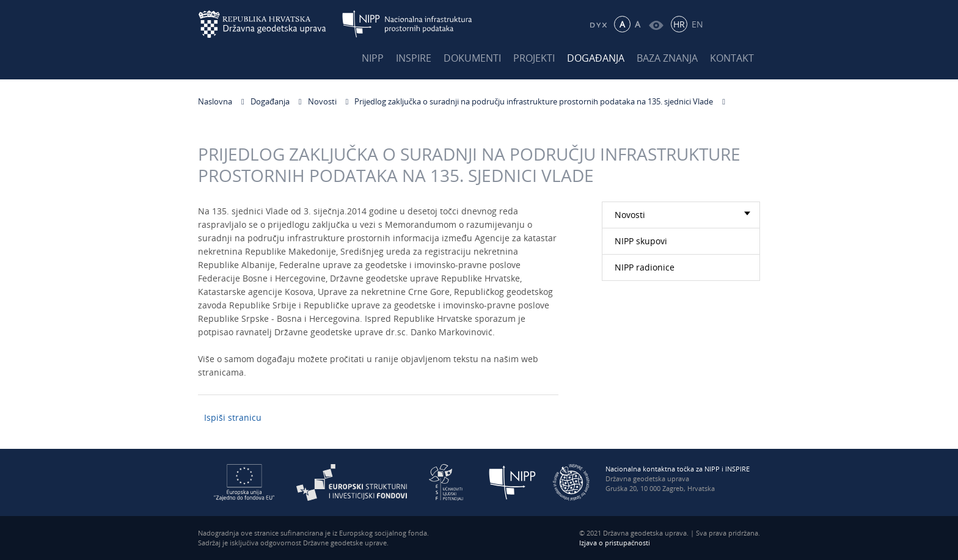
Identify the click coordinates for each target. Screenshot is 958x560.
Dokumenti (472, 58)
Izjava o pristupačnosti (615, 543)
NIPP (373, 58)
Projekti (534, 58)
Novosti (322, 101)
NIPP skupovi (641, 241)
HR (679, 24)
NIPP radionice (645, 267)
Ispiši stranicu (233, 417)
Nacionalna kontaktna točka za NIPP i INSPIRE (678, 469)
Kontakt (732, 58)
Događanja (596, 58)
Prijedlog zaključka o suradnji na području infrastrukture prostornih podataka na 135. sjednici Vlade (534, 101)
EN (697, 24)
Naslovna (215, 101)
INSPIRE (414, 58)
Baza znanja (667, 58)
